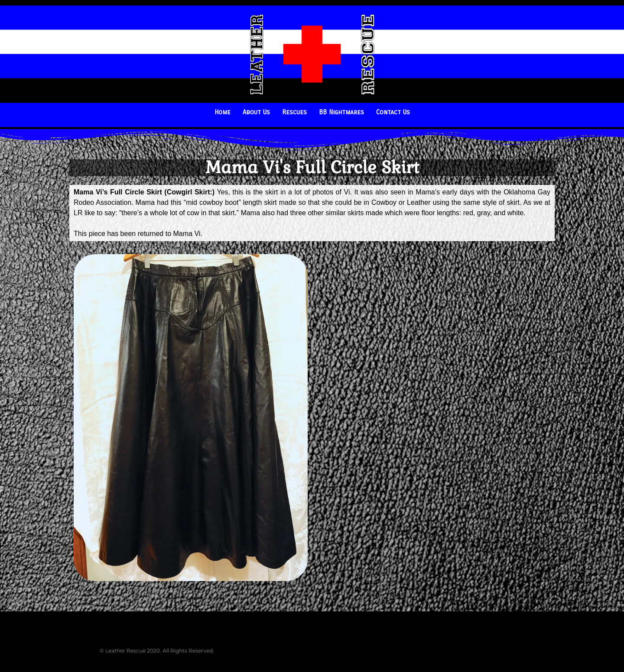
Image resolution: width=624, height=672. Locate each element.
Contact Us (393, 112)
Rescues (294, 112)
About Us (256, 112)
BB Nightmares (341, 112)
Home (223, 112)
